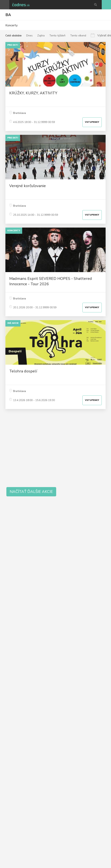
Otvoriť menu (5, 5)
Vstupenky (92, 122)
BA (8, 15)
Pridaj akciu (106, 5)
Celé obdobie (14, 36)
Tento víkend (78, 36)
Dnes (29, 36)
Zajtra (41, 36)
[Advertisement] (56, 449)
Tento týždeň (57, 36)
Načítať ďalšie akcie (31, 492)
